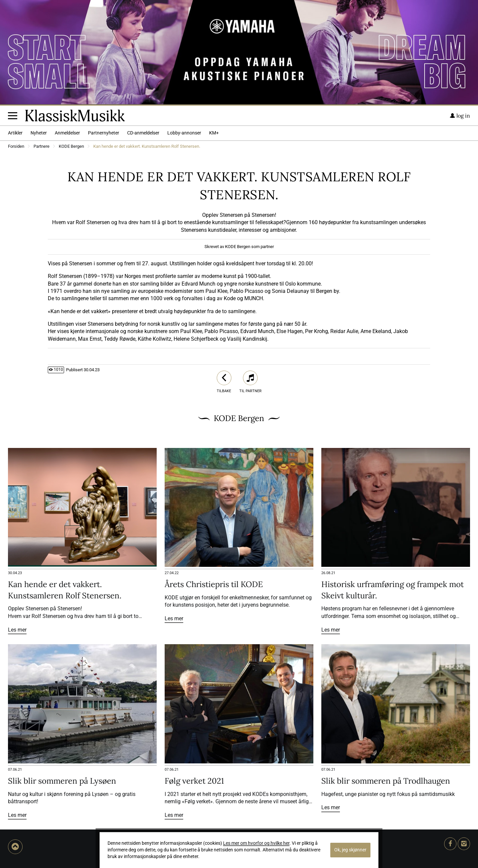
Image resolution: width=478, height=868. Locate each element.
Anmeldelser (67, 133)
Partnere (41, 147)
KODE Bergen (71, 147)
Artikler (15, 133)
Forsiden (16, 147)
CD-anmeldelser (143, 133)
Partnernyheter (104, 133)
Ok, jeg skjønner (350, 850)
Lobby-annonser (184, 133)
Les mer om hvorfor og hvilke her (256, 843)
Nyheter (39, 133)
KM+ (214, 133)
